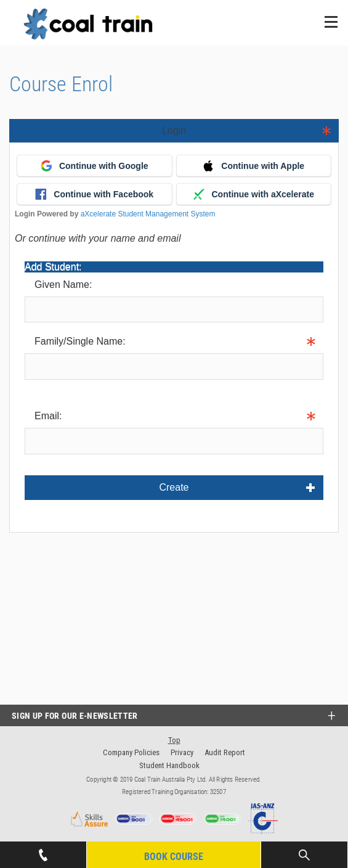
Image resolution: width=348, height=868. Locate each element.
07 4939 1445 (43, 851)
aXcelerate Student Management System (148, 214)
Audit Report (225, 752)
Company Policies (131, 752)
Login (174, 130)
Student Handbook (169, 765)
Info (33, 388)
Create (174, 487)
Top (174, 740)
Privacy (182, 752)
